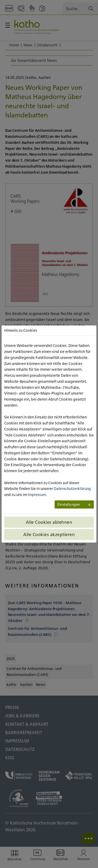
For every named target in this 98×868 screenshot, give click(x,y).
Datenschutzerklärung (72, 489)
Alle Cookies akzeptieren (49, 534)
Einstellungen (69, 504)
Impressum (37, 495)
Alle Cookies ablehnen (49, 522)
